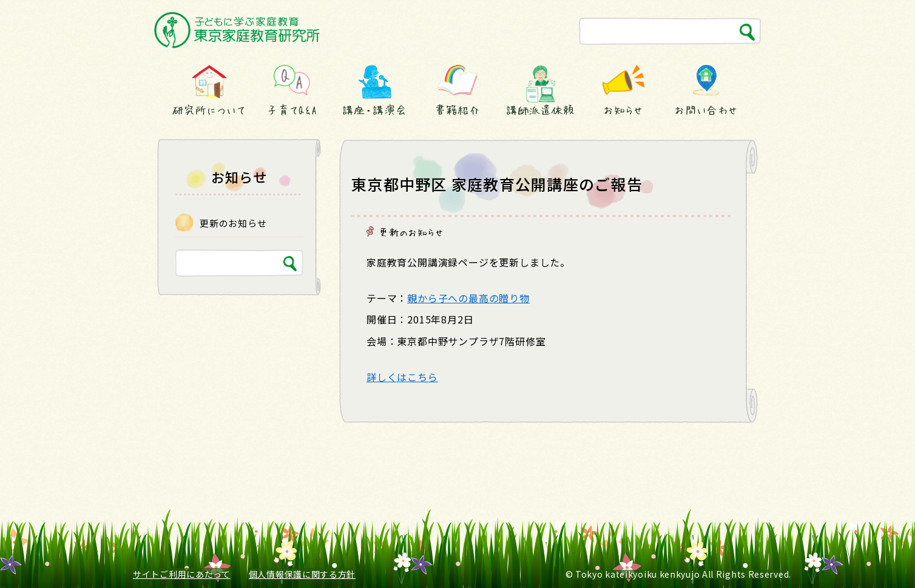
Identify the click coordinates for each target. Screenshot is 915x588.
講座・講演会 (374, 110)
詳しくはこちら (402, 377)
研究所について (209, 110)
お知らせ (623, 110)
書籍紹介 (457, 110)
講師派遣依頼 (540, 110)
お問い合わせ (706, 110)
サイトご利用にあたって (182, 574)
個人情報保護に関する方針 (302, 574)
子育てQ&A (292, 110)
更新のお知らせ (411, 232)
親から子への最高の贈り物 (468, 298)
